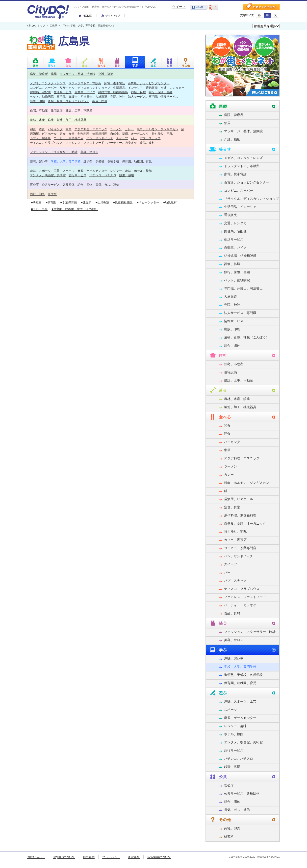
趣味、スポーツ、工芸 (45, 171)
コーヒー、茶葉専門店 (69, 138)
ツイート (179, 7)
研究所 (52, 194)
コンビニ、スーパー (43, 88)
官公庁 (34, 185)
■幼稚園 (36, 202)
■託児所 (86, 202)
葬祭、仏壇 (138, 92)
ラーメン (116, 129)
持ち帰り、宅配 (162, 134)
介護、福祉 (106, 74)
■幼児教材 (170, 202)
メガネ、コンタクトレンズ (48, 83)
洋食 (42, 129)
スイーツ (122, 138)
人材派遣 (101, 97)
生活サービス (63, 92)
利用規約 (89, 857)
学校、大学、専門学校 (66, 161)
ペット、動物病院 (42, 97)
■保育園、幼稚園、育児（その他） (75, 209)
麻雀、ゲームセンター (92, 171)
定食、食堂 (67, 134)
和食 (33, 129)
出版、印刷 (37, 101)
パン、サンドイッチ (100, 138)
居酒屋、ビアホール (43, 134)
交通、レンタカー (173, 88)
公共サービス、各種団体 (58, 185)
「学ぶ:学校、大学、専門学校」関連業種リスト (88, 26)
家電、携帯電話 (115, 83)
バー (134, 138)
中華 (69, 129)
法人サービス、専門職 (143, 97)
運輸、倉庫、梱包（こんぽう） (69, 101)
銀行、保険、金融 (160, 92)
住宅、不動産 (39, 110)
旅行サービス (77, 175)
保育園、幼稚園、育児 (137, 161)
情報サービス (169, 97)
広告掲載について (159, 857)
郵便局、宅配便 (40, 92)
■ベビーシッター (148, 202)
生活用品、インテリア (128, 88)
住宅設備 (57, 110)
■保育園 (51, 202)
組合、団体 (100, 101)
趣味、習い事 (39, 161)
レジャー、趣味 (121, 171)
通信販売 (152, 88)
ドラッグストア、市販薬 (85, 83)
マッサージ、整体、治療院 (77, 74)
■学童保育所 (68, 202)
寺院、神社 (118, 97)
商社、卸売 (37, 194)
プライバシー (111, 857)
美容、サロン (89, 152)
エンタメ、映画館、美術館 (48, 175)
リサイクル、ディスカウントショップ (85, 88)
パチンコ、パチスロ (103, 175)
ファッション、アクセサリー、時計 (54, 152)
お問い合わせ (36, 857)
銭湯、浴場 (127, 175)
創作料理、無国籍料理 (92, 134)
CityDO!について (64, 857)
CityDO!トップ (36, 26)
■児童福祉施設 (123, 202)
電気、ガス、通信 (107, 185)
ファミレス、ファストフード (85, 143)
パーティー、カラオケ (122, 143)
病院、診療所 (39, 74)
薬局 (54, 74)
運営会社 (134, 857)
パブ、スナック (150, 138)
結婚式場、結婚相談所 (113, 92)
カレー (129, 129)
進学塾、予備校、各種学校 (101, 161)
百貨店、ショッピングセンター (149, 83)
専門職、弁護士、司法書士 (75, 97)
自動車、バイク (85, 92)
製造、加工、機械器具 (72, 120)
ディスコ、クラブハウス (46, 143)
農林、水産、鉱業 (42, 120)
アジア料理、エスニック (91, 129)
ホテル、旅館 (143, 171)
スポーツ (69, 171)
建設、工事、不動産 (79, 110)
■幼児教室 (102, 202)
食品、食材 (147, 143)
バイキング (55, 129)
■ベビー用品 (39, 209)
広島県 (53, 26)
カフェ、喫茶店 (40, 138)
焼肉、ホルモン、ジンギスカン (157, 129)
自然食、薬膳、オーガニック (129, 134)
